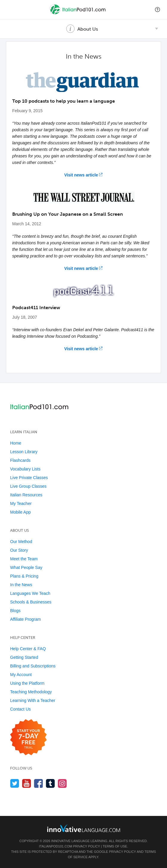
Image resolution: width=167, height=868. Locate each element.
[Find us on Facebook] (39, 783)
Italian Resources (26, 495)
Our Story (19, 550)
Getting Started (24, 657)
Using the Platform (27, 683)
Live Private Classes (29, 478)
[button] (157, 10)
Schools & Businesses (31, 602)
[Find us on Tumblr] (50, 783)
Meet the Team (24, 559)
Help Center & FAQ (28, 649)
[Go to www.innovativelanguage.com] (84, 828)
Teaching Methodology (31, 692)
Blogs (15, 611)
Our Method (21, 542)
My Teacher (21, 503)
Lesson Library (24, 452)
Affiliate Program (25, 619)
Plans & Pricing (24, 576)
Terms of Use (115, 846)
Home (16, 443)
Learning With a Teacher (33, 700)
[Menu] (10, 10)
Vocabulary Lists (25, 469)
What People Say (26, 567)
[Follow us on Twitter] (15, 783)
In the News (21, 585)
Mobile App (20, 512)
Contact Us (20, 709)
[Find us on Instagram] (62, 783)
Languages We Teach (30, 593)
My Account (21, 675)
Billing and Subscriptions (33, 666)
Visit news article (81, 175)
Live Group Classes (28, 486)
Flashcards (20, 460)
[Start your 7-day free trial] (28, 738)
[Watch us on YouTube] (27, 783)
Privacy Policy (86, 846)
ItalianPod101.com (56, 846)
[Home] (78, 14)
